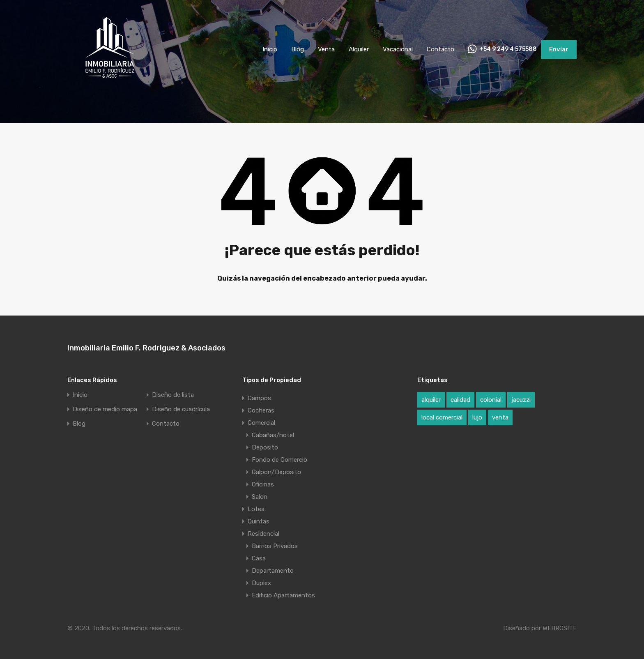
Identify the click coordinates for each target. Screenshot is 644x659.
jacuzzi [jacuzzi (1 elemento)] (521, 400)
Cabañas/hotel (273, 435)
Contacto (440, 49)
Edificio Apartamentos (283, 595)
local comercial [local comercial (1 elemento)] (442, 417)
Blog (298, 49)
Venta (326, 49)
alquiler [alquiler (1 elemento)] (431, 400)
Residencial (263, 534)
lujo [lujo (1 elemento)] (477, 417)
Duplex (261, 583)
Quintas (259, 521)
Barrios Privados (275, 546)
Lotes (256, 509)
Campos (259, 398)
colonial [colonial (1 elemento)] (491, 400)
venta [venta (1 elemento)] (500, 417)
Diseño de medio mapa (105, 409)
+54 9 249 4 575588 (508, 49)
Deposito (265, 447)
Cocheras (261, 410)
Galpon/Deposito (276, 472)
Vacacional (398, 49)
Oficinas (263, 484)
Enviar (559, 49)
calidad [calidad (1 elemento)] (460, 400)
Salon (260, 497)
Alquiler (359, 49)
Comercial (261, 423)
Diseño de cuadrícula (181, 409)
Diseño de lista (173, 395)
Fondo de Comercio (279, 460)
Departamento (273, 571)
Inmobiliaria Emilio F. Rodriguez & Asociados (146, 348)
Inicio (270, 49)
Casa (259, 558)
